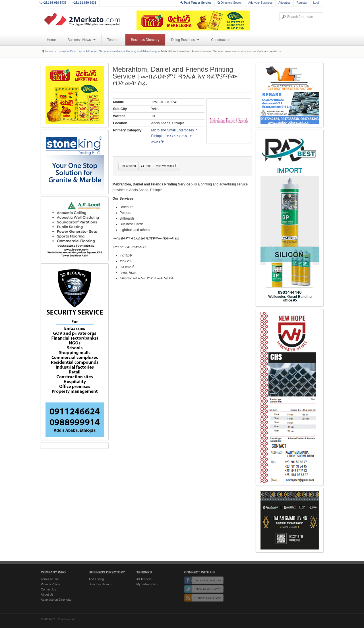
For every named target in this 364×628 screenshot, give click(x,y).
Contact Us (48, 589)
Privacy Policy (50, 584)
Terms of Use (50, 579)
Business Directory (145, 40)
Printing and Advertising (141, 51)
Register (302, 3)
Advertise (284, 3)
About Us (47, 594)
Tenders (113, 40)
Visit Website (166, 166)
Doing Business (185, 40)
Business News (82, 40)
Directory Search (230, 3)
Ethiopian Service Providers (104, 51)
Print (146, 166)
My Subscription (147, 584)
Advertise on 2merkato (56, 600)
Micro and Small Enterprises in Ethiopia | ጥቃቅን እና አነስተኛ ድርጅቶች (174, 136)
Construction (221, 40)
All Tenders (144, 579)
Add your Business (260, 3)
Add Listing (96, 579)
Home (51, 40)
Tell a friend (129, 166)
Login (317, 3)
